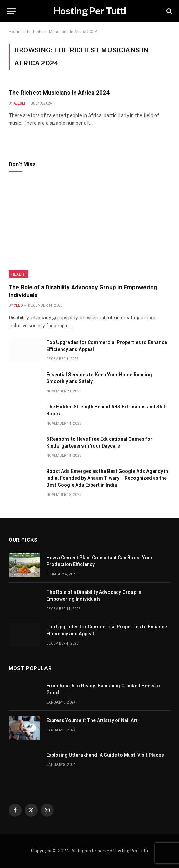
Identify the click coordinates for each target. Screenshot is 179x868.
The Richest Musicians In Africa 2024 (59, 93)
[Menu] (11, 11)
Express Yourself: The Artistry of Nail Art (92, 720)
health (18, 274)
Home (15, 32)
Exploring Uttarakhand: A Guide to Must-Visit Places (105, 755)
